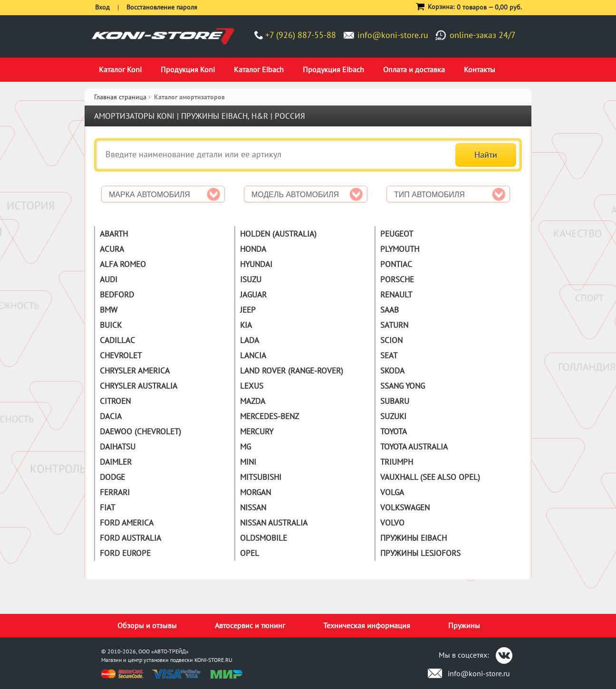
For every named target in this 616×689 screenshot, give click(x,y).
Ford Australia (130, 538)
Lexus (252, 386)
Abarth (114, 234)
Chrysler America (135, 371)
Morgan (255, 492)
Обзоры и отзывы (147, 625)
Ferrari (115, 492)
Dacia (111, 416)
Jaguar (253, 295)
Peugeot (397, 234)
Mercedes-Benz (269, 416)
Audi (109, 279)
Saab (390, 310)
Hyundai (256, 264)
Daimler (116, 462)
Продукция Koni (188, 69)
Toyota (394, 431)
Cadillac (117, 340)
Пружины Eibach (414, 538)
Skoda (392, 371)
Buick (111, 325)
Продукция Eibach (333, 69)
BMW (109, 310)
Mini (248, 462)
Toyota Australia (414, 447)
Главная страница (120, 97)
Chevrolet (121, 355)
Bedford (117, 295)
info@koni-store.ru (393, 35)
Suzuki (393, 416)
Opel (250, 553)
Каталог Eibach (259, 69)
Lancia (253, 355)
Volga (392, 492)
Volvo (392, 523)
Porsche (397, 279)
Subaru (395, 401)
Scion (391, 340)
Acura (112, 249)
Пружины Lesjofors (420, 553)
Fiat (107, 507)
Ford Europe (125, 553)
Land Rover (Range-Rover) (292, 371)
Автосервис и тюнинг (250, 625)
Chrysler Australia (139, 386)
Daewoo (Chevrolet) (140, 431)
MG (245, 447)
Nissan (253, 507)
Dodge (112, 477)
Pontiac (396, 264)
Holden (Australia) (278, 234)
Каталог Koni (120, 69)
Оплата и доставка (414, 69)
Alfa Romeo (123, 264)
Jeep (248, 310)
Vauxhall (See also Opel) (430, 477)
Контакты (480, 69)
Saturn (394, 325)
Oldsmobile (264, 538)
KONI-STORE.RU (213, 660)
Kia (246, 325)
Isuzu (251, 279)
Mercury (257, 431)
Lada (250, 340)
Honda (253, 249)
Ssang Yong (403, 386)
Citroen (115, 401)
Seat (389, 355)
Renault (396, 295)
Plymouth (400, 249)
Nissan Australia (274, 523)
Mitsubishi (261, 477)
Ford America (127, 523)
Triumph (397, 462)
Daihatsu (118, 447)
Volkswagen (405, 507)
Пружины (464, 625)
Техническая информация (367, 625)
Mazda (253, 401)
